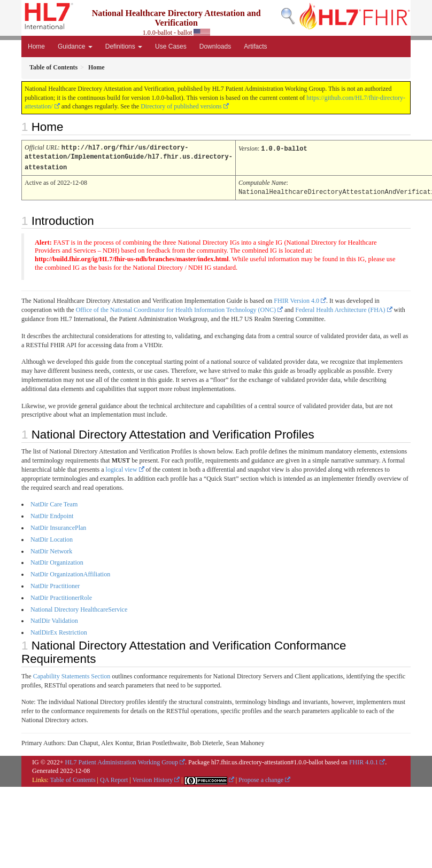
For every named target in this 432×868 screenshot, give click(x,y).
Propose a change (261, 778)
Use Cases (171, 46)
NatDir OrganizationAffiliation (70, 572)
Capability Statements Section (72, 674)
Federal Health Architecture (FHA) (340, 308)
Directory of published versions (181, 106)
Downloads (215, 46)
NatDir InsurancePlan (58, 526)
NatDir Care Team (54, 502)
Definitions (124, 46)
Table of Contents (72, 778)
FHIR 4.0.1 (364, 760)
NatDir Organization (57, 560)
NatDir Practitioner (55, 584)
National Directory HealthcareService (79, 607)
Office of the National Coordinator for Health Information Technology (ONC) (176, 308)
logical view (122, 467)
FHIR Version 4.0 (296, 299)
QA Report (114, 778)
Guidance (75, 46)
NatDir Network (51, 549)
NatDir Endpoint (52, 514)
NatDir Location (52, 537)
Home (36, 46)
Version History (153, 778)
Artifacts (255, 46)
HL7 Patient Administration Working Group (122, 760)
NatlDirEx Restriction (59, 630)
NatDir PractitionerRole (61, 596)
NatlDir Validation (54, 619)
